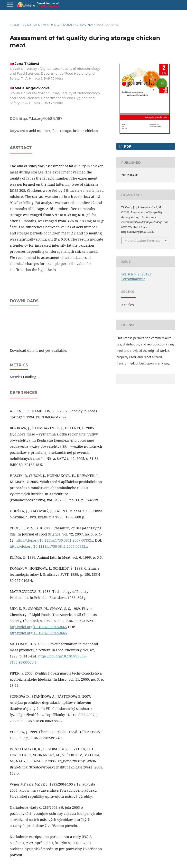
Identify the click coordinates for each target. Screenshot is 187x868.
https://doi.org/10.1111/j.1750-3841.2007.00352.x (55, 540)
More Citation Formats (142, 241)
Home (15, 25)
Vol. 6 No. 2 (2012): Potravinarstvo (73, 25)
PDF (127, 146)
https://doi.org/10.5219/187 (40, 119)
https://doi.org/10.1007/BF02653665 (38, 627)
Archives (32, 25)
